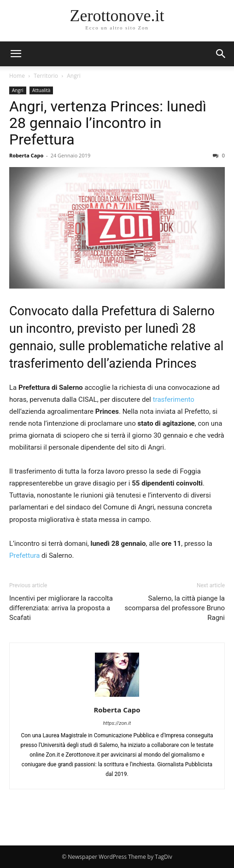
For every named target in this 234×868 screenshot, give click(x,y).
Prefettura (24, 556)
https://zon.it (117, 723)
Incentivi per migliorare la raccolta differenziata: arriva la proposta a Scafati (61, 608)
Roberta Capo (26, 155)
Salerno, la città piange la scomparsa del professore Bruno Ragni (175, 608)
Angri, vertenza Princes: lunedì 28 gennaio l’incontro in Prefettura (108, 123)
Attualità (41, 90)
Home (17, 76)
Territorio (46, 76)
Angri (73, 76)
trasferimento (174, 399)
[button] (221, 54)
